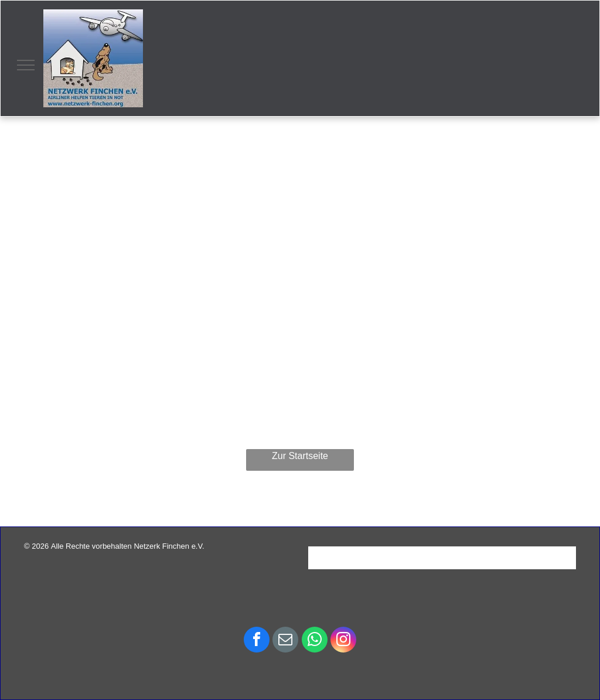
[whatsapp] (315, 641)
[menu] (26, 65)
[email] (285, 641)
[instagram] (343, 641)
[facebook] (257, 641)
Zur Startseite (300, 456)
